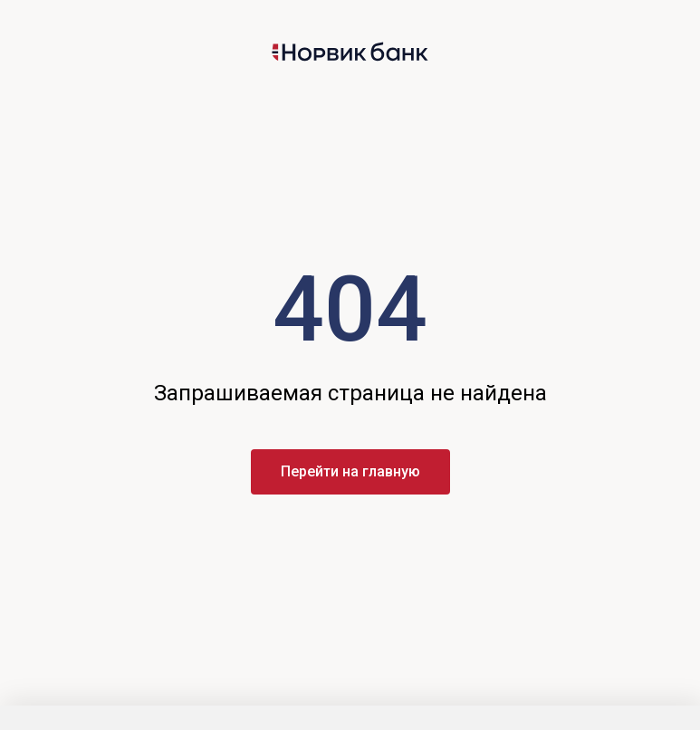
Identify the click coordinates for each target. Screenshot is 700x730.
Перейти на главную (350, 471)
